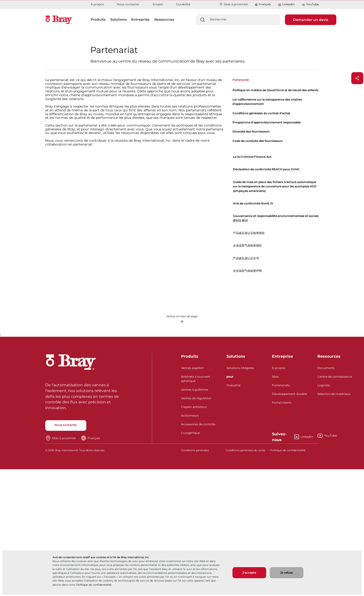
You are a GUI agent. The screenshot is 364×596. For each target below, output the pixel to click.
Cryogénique (190, 433)
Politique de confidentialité (94, 585)
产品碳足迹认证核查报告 (249, 233)
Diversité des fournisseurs (251, 131)
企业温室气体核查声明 (247, 271)
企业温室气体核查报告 (247, 245)
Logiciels (324, 385)
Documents (326, 368)
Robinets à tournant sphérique (196, 379)
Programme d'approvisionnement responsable (267, 122)
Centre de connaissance (335, 377)
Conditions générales (195, 450)
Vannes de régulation (196, 398)
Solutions (236, 356)
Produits (190, 356)
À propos (97, 4)
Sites (275, 377)
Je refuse (286, 573)
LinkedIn (286, 4)
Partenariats (281, 385)
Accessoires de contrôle (198, 424)
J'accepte (249, 573)
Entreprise (282, 356)
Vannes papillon (192, 368)
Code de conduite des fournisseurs (257, 141)
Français (265, 4)
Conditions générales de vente (245, 450)
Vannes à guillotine (195, 390)
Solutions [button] (119, 19)
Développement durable (289, 394)
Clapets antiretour (194, 407)
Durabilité (183, 4)
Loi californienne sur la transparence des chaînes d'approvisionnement (267, 102)
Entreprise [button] (140, 19)
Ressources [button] (164, 19)
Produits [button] (98, 19)
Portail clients (282, 403)
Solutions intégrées (240, 368)
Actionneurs (190, 415)
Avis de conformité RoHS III (253, 203)
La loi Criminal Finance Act (252, 157)
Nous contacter (128, 4)
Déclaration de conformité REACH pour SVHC (266, 169)
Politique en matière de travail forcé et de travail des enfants (275, 90)
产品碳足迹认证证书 (246, 258)
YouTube (310, 4)
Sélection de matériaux (334, 394)
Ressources (329, 356)
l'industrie (233, 385)
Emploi (158, 4)
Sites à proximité (233, 4)
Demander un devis (311, 20)
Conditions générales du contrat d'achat (261, 113)
